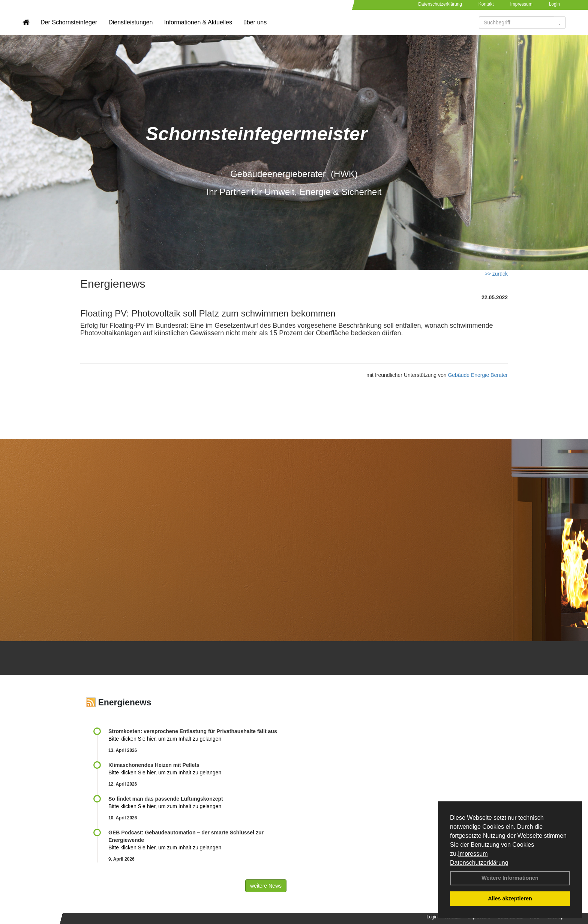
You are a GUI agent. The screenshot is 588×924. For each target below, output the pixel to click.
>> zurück (496, 274)
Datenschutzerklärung (479, 863)
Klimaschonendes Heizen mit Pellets (154, 765)
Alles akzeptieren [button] (510, 898)
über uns (255, 28)
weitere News (266, 886)
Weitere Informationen (510, 878)
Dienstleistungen (130, 28)
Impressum (473, 854)
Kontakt (486, 4)
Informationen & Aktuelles (198, 28)
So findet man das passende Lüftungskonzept (166, 799)
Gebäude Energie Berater (478, 375)
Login (554, 4)
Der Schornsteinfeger (69, 28)
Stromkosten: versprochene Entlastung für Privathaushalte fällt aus (193, 731)
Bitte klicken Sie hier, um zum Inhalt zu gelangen (165, 739)
